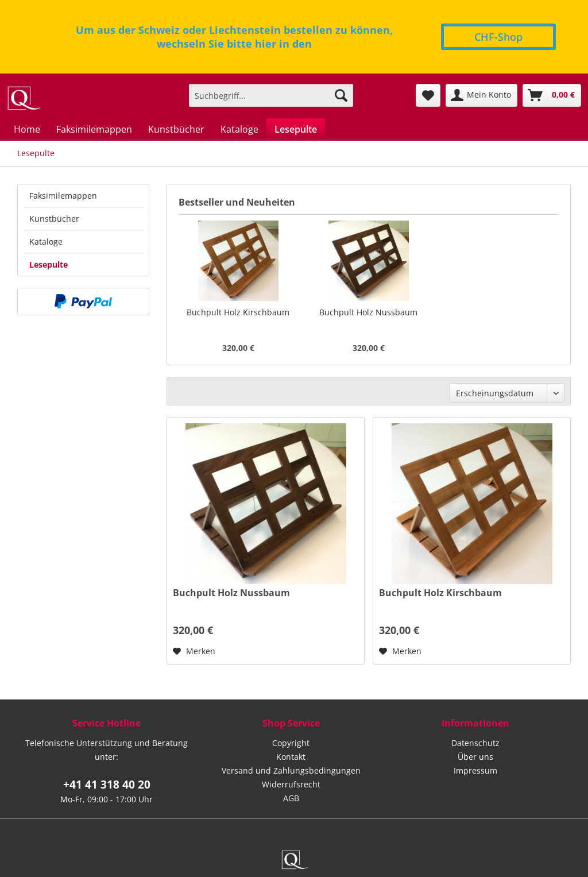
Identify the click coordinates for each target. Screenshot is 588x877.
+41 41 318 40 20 (107, 785)
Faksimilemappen (63, 196)
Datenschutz (475, 743)
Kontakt (291, 757)
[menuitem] (271, 95)
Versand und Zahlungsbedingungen (291, 770)
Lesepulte (49, 264)
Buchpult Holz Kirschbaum (238, 312)
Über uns (475, 757)
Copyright (291, 743)
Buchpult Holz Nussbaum (368, 312)
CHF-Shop (498, 37)
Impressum (475, 770)
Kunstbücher (54, 219)
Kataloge (46, 242)
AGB (291, 798)
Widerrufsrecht (291, 784)
